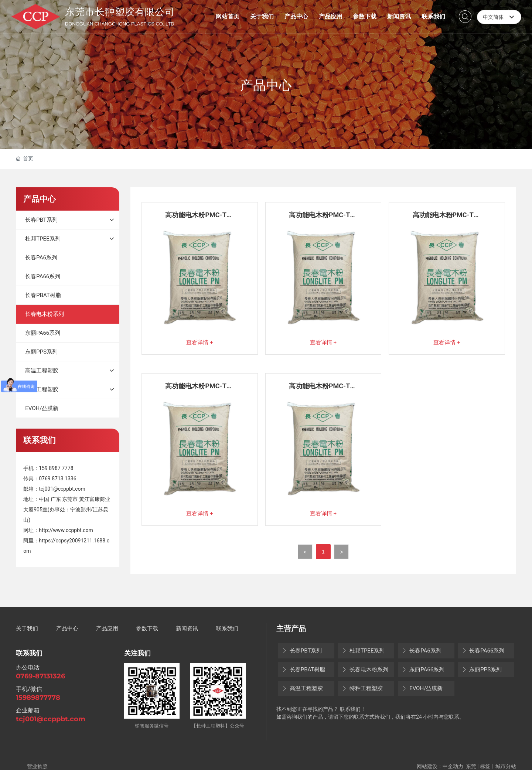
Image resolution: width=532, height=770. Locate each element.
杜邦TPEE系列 (363, 651)
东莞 (471, 766)
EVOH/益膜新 (422, 688)
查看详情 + (199, 343)
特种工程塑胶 (362, 688)
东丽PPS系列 (482, 670)
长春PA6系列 (421, 651)
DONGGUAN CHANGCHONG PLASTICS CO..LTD (120, 24)
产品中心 (266, 85)
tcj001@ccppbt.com (62, 489)
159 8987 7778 (56, 468)
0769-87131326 (40, 676)
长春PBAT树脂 (303, 670)
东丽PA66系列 (423, 670)
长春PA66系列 (483, 651)
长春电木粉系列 (365, 670)
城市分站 (506, 766)
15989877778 (38, 698)
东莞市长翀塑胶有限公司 (120, 12)
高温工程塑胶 (302, 688)
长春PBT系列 (302, 651)
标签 (485, 766)
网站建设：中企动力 (440, 766)
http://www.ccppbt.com (66, 530)
